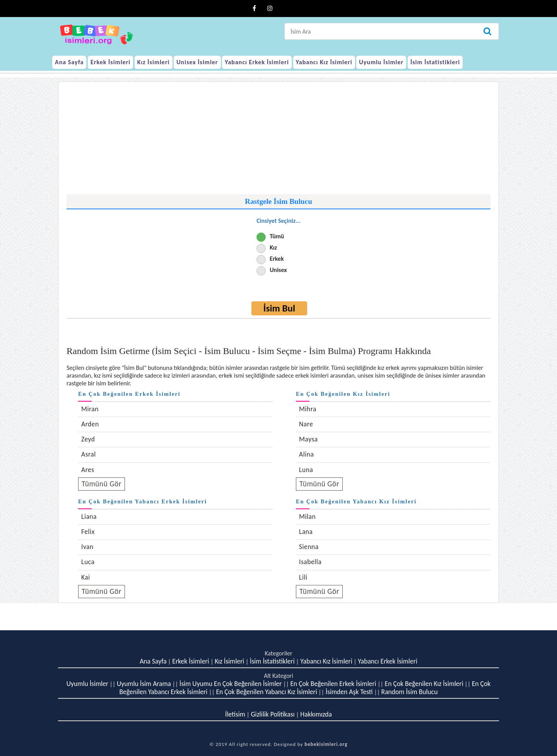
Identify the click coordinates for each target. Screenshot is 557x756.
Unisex (278, 270)
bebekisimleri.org (326, 744)
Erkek (277, 259)
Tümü (277, 236)
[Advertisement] (278, 140)
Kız (273, 247)
